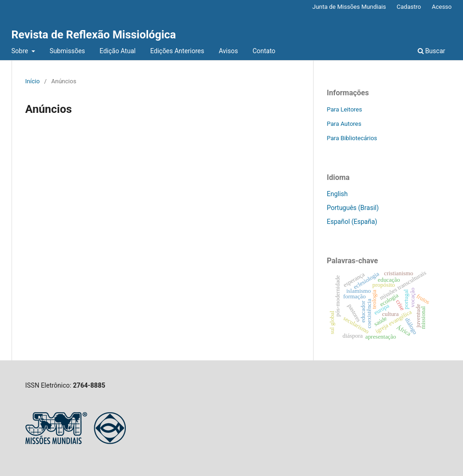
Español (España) (352, 222)
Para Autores (344, 124)
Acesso (441, 7)
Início (33, 81)
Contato (264, 51)
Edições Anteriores (177, 51)
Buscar (432, 51)
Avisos (228, 51)
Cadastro (409, 7)
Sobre (21, 51)
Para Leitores (345, 109)
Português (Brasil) (353, 208)
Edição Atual (117, 51)
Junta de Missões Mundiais (349, 7)
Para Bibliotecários (352, 138)
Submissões (67, 51)
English (337, 194)
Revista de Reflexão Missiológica (94, 35)
